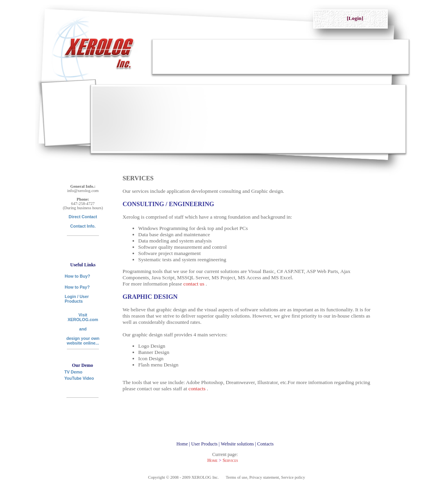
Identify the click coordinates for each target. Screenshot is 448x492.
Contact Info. (83, 226)
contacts (198, 389)
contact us (194, 284)
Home (212, 460)
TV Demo (73, 370)
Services (230, 460)
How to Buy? (78, 276)
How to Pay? (77, 287)
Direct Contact (83, 217)
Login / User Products (77, 299)
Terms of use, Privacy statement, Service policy (266, 477)
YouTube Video (79, 378)
